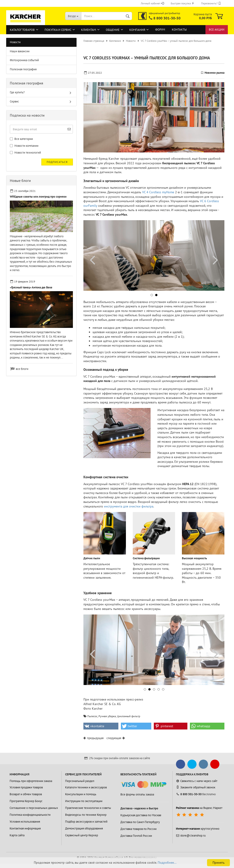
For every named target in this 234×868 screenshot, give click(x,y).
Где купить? (17, 92)
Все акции (217, 30)
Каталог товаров (22, 30)
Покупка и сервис (58, 30)
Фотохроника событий (24, 60)
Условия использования (25, 822)
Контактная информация (25, 828)
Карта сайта (17, 835)
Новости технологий (25, 153)
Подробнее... (167, 863)
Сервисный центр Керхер (82, 835)
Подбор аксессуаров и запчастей (86, 822)
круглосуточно (198, 829)
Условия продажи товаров (26, 787)
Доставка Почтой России (136, 836)
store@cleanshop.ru (191, 835)
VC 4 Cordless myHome (158, 192)
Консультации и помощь (81, 794)
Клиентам (89, 30)
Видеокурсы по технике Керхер (86, 815)
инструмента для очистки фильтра (129, 506)
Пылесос (92, 716)
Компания (137, 30)
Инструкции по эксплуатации (84, 801)
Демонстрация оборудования (84, 828)
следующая (114, 738)
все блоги (22, 369)
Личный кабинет (152, 3)
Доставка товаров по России (138, 829)
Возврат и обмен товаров (26, 794)
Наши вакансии (20, 51)
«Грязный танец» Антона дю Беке (31, 287)
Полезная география (23, 69)
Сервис (14, 101)
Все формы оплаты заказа (137, 794)
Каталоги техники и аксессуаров (86, 787)
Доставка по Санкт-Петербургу (140, 822)
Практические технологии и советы (88, 808)
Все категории (21, 139)
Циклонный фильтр (129, 716)
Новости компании (24, 146)
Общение (113, 30)
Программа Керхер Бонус (26, 801)
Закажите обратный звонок (196, 787)
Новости (15, 42)
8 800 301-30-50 (167, 18)
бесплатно (196, 794)
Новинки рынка (214, 73)
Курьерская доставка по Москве (141, 815)
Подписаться (57, 162)
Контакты (179, 30)
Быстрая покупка (182, 3)
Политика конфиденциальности (30, 815)
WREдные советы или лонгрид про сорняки (38, 197)
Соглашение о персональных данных (34, 808)
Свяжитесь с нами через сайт (197, 781)
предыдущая (95, 738)
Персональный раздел (80, 781)
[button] (152, 295)
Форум (160, 30)
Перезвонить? (211, 3)
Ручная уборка (107, 716)
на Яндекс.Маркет (199, 808)
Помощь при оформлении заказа (31, 781)
